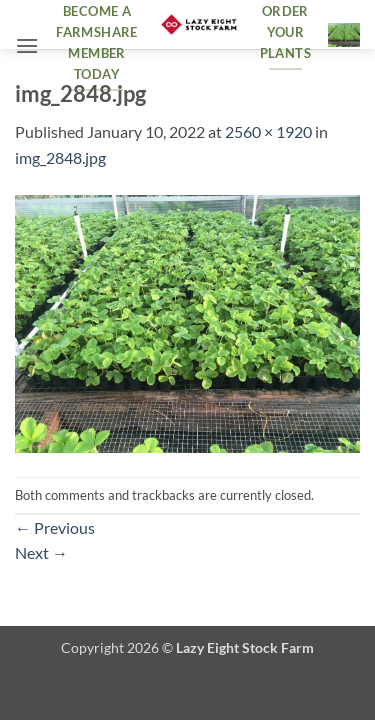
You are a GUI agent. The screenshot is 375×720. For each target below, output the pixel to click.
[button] (27, 45)
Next (41, 552)
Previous (55, 527)
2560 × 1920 (268, 131)
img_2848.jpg (60, 157)
